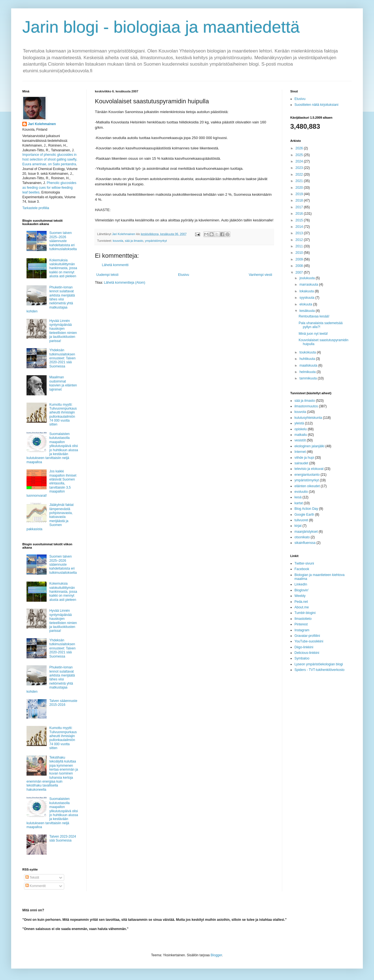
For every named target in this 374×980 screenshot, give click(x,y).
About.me (302, 607)
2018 (300, 200)
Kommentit (36, 886)
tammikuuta (309, 378)
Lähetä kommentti (115, 265)
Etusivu (184, 275)
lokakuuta (307, 291)
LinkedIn (301, 584)
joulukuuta (308, 278)
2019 (300, 194)
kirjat (298, 526)
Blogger (216, 955)
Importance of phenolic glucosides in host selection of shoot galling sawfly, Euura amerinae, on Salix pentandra (50, 159)
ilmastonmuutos (306, 406)
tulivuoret (301, 520)
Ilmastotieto (303, 619)
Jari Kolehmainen (42, 124)
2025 (300, 155)
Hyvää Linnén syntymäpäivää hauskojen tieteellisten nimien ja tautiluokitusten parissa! (63, 331)
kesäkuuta (308, 311)
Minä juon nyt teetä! (313, 334)
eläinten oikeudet (307, 486)
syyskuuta (307, 298)
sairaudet (301, 463)
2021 (300, 181)
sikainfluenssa (305, 543)
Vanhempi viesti (260, 275)
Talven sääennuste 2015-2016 (63, 703)
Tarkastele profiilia (36, 208)
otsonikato (302, 537)
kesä (298, 497)
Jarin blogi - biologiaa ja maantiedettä (161, 27)
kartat (299, 503)
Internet (300, 452)
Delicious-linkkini (307, 653)
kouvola (118, 241)
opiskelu (301, 429)
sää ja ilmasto (134, 241)
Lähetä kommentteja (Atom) (124, 283)
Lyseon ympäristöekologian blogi (319, 664)
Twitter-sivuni (304, 563)
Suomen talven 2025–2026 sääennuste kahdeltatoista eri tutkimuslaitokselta (63, 241)
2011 (300, 246)
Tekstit (32, 878)
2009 (300, 259)
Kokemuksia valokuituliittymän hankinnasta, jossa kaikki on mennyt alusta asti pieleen (63, 268)
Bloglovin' (302, 590)
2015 (300, 220)
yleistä (299, 423)
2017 (300, 207)
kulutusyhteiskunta (308, 418)
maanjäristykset (306, 532)
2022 (300, 175)
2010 (300, 253)
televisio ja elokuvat (309, 469)
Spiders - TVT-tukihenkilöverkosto (319, 670)
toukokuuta (308, 352)
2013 (300, 233)
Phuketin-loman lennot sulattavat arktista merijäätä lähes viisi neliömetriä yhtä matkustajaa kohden (51, 299)
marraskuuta (309, 285)
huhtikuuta (308, 359)
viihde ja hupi (304, 458)
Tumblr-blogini (305, 613)
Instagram (302, 630)
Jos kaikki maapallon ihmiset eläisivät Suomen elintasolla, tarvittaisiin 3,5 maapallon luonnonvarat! (51, 483)
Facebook (302, 569)
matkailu (301, 435)
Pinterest (301, 624)
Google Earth (304, 515)
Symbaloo (302, 658)
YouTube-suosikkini (309, 641)
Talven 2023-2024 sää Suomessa (63, 838)
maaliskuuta (309, 365)
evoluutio (301, 492)
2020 (300, 188)
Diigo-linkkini (304, 647)
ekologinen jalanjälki (309, 446)
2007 (300, 273)
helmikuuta (308, 372)
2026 (300, 148)
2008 (300, 266)
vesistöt (300, 440)
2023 (300, 168)
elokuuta (306, 304)
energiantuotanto (307, 475)
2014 (300, 227)
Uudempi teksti (107, 275)
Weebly (300, 596)
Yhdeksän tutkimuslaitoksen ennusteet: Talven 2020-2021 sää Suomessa (63, 358)
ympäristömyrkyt (156, 241)
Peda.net (301, 602)
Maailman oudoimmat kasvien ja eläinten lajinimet (63, 383)
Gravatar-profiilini (307, 636)
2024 (300, 161)
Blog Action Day (306, 509)
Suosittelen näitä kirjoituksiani (316, 105)
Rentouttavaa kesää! (314, 316)
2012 (300, 240)
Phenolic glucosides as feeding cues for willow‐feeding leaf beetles (49, 188)
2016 (300, 214)
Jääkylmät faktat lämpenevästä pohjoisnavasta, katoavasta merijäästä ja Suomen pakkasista (50, 517)
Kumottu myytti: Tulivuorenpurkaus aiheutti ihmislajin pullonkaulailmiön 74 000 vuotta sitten (63, 415)
